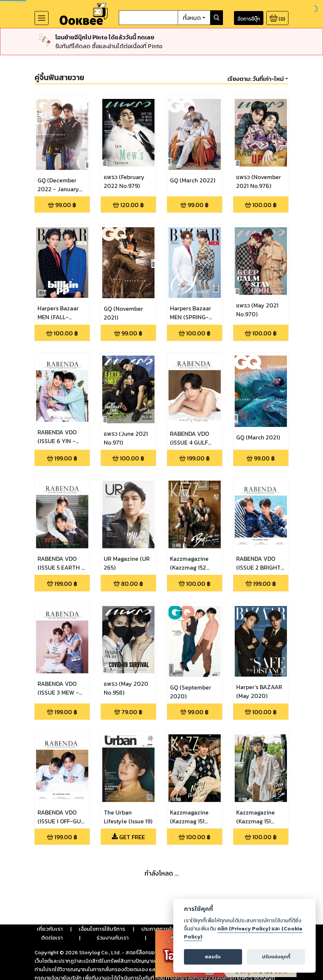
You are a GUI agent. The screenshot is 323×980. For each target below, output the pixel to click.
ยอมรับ (213, 957)
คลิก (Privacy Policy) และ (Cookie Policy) (243, 933)
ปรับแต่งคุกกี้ (276, 957)
